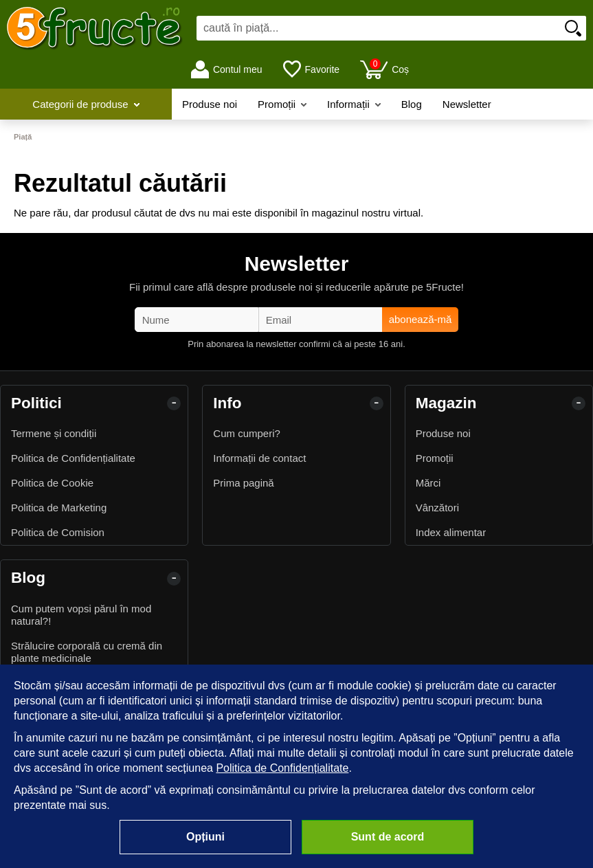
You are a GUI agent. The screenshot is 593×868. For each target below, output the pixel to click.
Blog (412, 104)
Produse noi (210, 104)
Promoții (282, 104)
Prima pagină (243, 483)
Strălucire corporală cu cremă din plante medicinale (87, 652)
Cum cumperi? (247, 433)
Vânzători (437, 508)
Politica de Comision (58, 532)
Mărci (428, 483)
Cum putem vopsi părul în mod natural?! (81, 615)
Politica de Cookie (52, 483)
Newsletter (467, 104)
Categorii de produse (86, 104)
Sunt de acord (388, 837)
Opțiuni (205, 837)
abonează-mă (421, 319)
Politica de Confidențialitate (73, 458)
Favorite (312, 69)
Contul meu (227, 69)
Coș (384, 69)
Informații (354, 104)
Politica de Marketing (59, 508)
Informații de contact (259, 458)
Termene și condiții (54, 433)
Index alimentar (451, 532)
